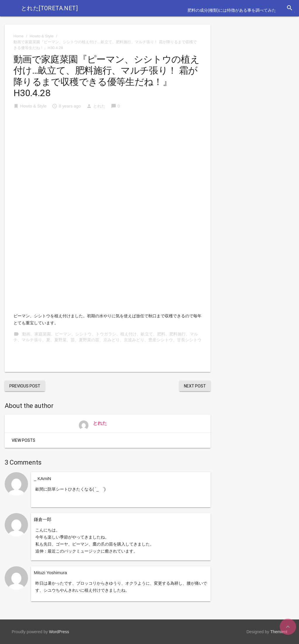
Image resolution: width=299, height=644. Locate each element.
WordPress (59, 632)
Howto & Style (42, 36)
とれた (99, 106)
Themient (279, 632)
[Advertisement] (108, 159)
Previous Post (25, 386)
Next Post (195, 386)
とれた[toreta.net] (49, 8)
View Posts (24, 440)
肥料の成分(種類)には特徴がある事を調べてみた (232, 10)
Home (19, 36)
